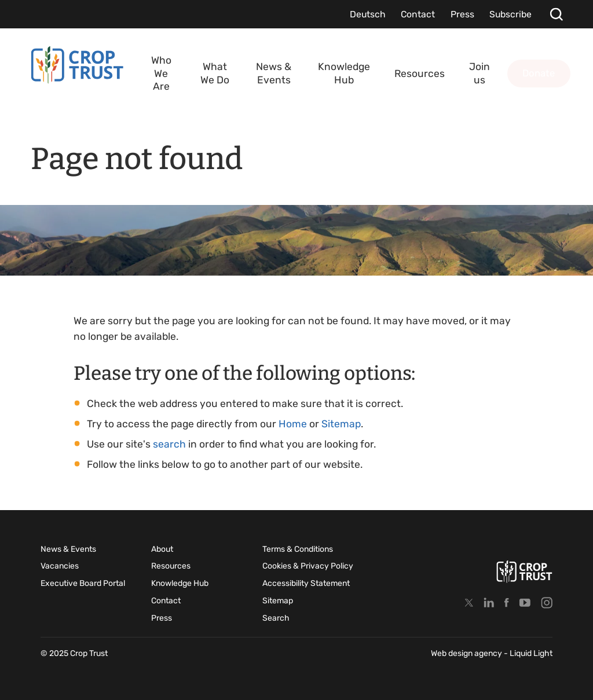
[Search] (556, 14)
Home (293, 424)
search (169, 444)
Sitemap (341, 424)
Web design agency (467, 653)
